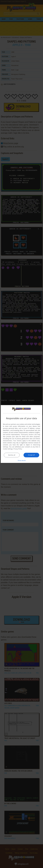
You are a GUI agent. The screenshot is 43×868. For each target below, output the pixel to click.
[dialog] (22, 434)
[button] (22, 460)
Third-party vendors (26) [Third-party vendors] (29, 434)
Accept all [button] (31, 455)
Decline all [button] (12, 455)
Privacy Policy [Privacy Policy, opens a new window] (18, 449)
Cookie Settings (8, 449)
